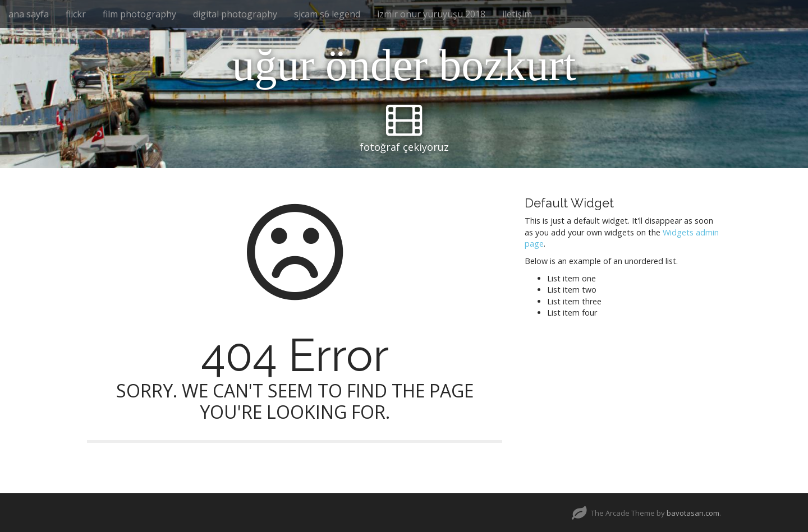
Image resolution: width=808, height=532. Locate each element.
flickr (76, 14)
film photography (139, 14)
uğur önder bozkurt (404, 65)
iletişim (517, 14)
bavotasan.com (693, 513)
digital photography (235, 14)
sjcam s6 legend (327, 14)
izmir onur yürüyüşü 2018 (431, 14)
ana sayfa (29, 14)
